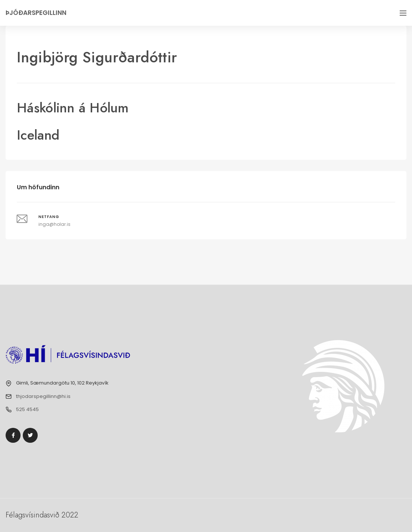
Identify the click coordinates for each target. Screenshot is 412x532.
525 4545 (27, 409)
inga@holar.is (54, 224)
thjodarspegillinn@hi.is (43, 396)
